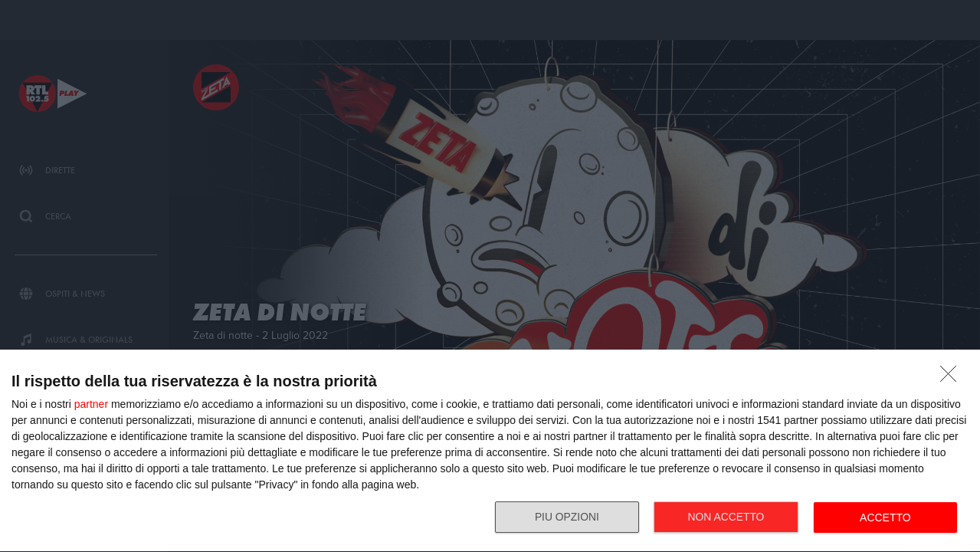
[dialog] (490, 451)
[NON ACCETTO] (952, 378)
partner (91, 404)
